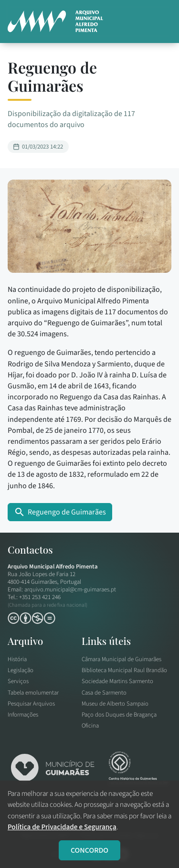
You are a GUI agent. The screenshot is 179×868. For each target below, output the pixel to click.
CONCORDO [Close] (89, 850)
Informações (23, 715)
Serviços (18, 681)
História (17, 659)
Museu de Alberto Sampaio (115, 704)
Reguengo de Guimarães (60, 512)
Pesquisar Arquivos (31, 704)
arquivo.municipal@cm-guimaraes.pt (70, 589)
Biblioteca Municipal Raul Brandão (124, 670)
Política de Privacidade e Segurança (62, 827)
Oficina (90, 726)
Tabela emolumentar (33, 693)
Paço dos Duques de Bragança (119, 715)
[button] (160, 21)
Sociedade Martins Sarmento (117, 681)
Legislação (21, 670)
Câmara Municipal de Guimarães (121, 659)
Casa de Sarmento (104, 693)
